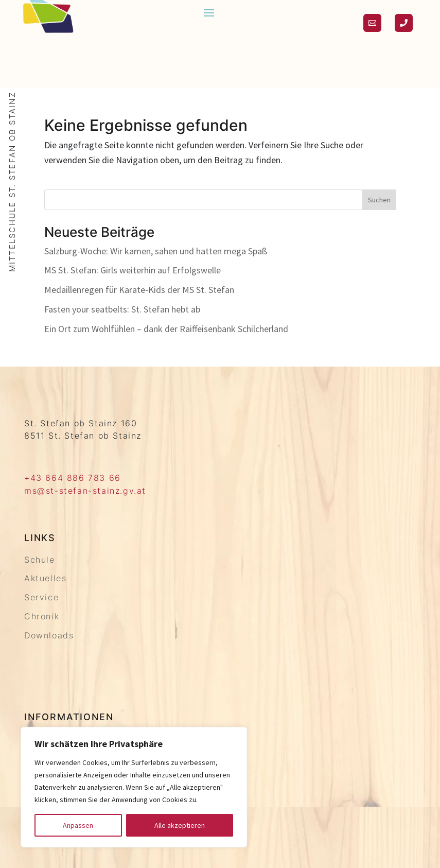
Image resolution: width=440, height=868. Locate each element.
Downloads (49, 635)
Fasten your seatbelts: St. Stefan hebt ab (122, 309)
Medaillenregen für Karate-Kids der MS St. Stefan (139, 290)
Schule (40, 560)
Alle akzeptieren (180, 825)
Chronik (42, 616)
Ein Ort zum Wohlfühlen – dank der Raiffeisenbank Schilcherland (166, 329)
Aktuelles (45, 578)
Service (41, 597)
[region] (134, 787)
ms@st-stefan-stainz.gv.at (85, 491)
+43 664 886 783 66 (73, 478)
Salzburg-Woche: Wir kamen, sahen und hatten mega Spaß (156, 251)
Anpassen (78, 825)
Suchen (379, 200)
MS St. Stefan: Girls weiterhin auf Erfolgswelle (133, 270)
